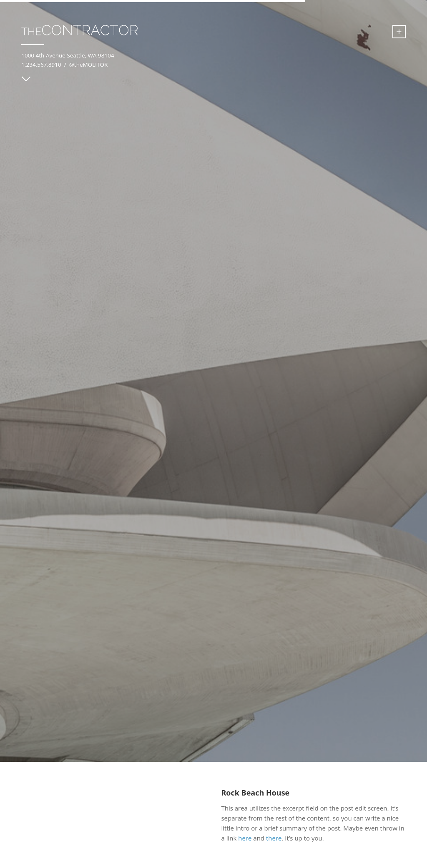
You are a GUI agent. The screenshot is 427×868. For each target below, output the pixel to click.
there (274, 838)
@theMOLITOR (89, 65)
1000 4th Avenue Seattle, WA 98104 (68, 55)
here (245, 838)
